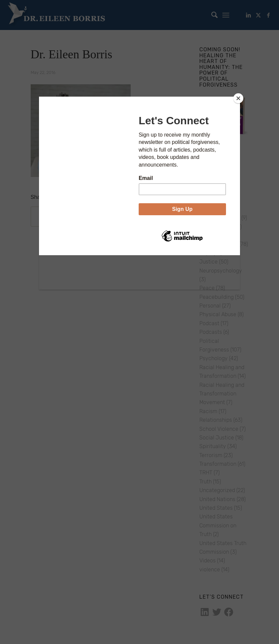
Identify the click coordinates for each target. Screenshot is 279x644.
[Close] (238, 98)
